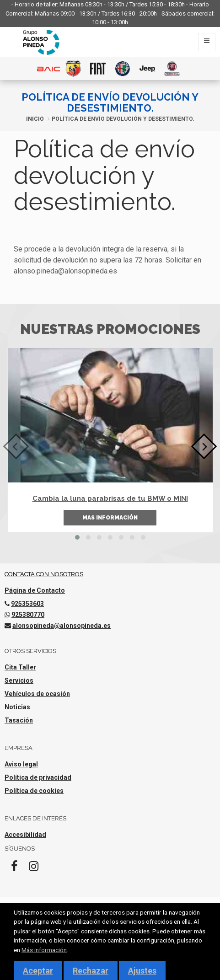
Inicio (35, 119)
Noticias (17, 707)
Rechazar (91, 971)
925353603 (27, 604)
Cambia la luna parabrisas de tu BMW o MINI (110, 498)
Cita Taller (20, 667)
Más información (44, 950)
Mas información (110, 518)
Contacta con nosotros (44, 574)
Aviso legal (21, 764)
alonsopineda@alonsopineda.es (62, 626)
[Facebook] (14, 869)
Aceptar (38, 971)
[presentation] (16, 447)
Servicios (19, 680)
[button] (77, 537)
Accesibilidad (25, 835)
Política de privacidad (38, 777)
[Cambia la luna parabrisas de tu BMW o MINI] (110, 415)
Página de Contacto (35, 590)
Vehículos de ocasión (37, 694)
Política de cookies (34, 791)
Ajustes (142, 971)
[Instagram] (33, 869)
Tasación (19, 720)
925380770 (28, 615)
